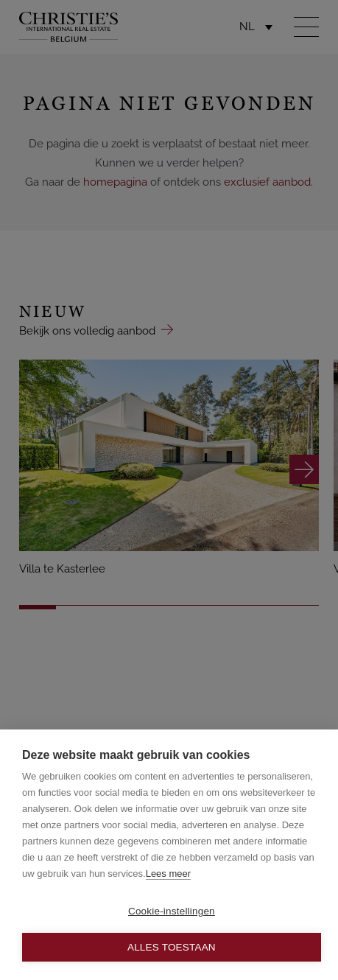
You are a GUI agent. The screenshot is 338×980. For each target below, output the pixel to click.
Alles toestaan (172, 947)
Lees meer (168, 874)
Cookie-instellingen (172, 911)
